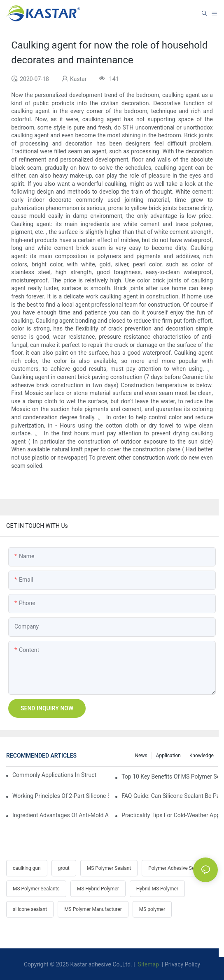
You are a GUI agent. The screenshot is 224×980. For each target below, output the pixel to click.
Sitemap (148, 964)
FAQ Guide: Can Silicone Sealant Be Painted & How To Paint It (170, 796)
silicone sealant (30, 909)
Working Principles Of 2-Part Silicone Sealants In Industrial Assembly (61, 796)
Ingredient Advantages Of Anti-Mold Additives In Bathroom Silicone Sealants (61, 815)
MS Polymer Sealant (109, 868)
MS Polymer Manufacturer (93, 909)
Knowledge (202, 756)
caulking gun (27, 868)
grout (64, 868)
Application (168, 756)
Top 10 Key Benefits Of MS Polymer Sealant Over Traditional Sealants (170, 777)
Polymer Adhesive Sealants (178, 868)
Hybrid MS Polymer (157, 889)
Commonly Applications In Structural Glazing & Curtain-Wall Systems (55, 775)
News (141, 756)
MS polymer (152, 909)
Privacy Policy (182, 964)
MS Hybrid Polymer (98, 889)
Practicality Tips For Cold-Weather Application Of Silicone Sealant (170, 815)
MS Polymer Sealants (36, 889)
